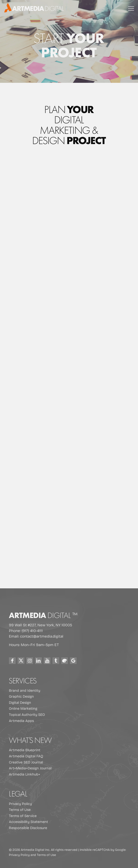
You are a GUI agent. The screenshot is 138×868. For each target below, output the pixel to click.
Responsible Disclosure (28, 828)
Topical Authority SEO (27, 714)
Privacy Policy (20, 804)
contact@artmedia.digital (42, 636)
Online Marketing (23, 708)
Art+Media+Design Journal (30, 768)
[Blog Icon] (65, 661)
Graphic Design (21, 696)
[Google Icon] (73, 661)
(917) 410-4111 (32, 630)
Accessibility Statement (29, 822)
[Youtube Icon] (47, 661)
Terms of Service (23, 816)
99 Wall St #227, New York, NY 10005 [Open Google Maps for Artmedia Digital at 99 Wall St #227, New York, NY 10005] (40, 625)
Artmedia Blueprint (25, 750)
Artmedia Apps (21, 721)
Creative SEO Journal (26, 762)
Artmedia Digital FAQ (26, 756)
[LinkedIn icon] (38, 661)
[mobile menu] (131, 9)
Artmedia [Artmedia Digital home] (43, 615)
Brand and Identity (25, 690)
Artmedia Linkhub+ (25, 774)
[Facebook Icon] (12, 661)
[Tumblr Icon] (56, 661)
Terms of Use (20, 810)
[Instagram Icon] (30, 661)
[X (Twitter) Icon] (21, 661)
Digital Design (20, 702)
